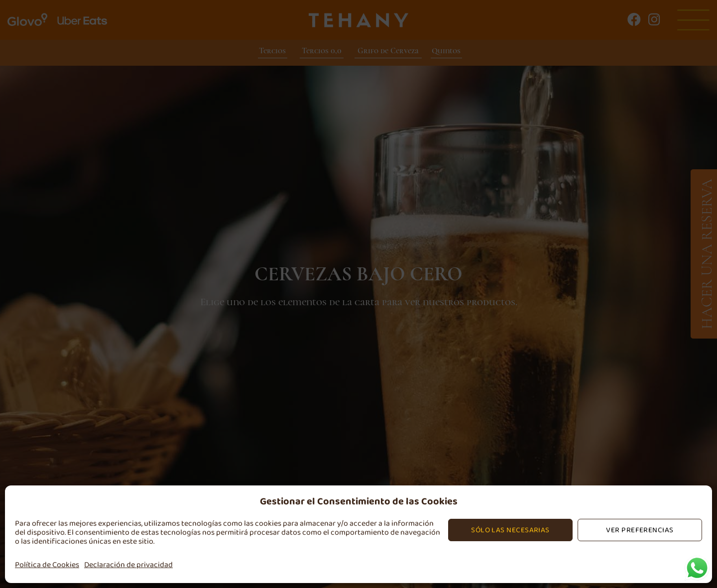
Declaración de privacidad (128, 564)
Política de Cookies (47, 564)
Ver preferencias (640, 530)
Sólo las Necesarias (510, 530)
